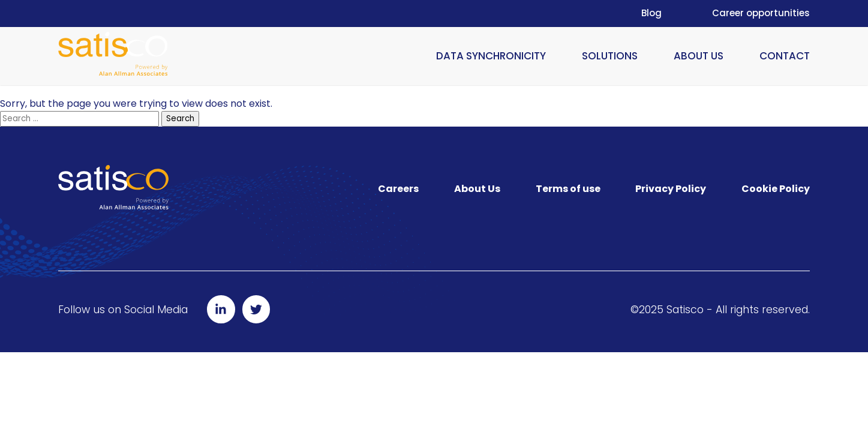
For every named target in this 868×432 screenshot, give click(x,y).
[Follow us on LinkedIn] (221, 309)
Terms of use (568, 189)
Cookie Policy (776, 189)
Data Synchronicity (491, 56)
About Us (699, 56)
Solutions (610, 56)
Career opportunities (761, 13)
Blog (651, 13)
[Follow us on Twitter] (256, 309)
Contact (785, 56)
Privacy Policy (671, 189)
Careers (398, 189)
